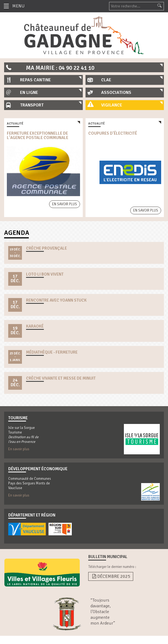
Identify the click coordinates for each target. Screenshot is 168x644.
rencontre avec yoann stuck (56, 300)
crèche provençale (46, 248)
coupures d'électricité (113, 133)
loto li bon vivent (45, 274)
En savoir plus (65, 204)
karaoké (35, 326)
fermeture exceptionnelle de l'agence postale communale (38, 136)
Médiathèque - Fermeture (52, 352)
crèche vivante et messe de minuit (61, 378)
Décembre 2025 (111, 576)
